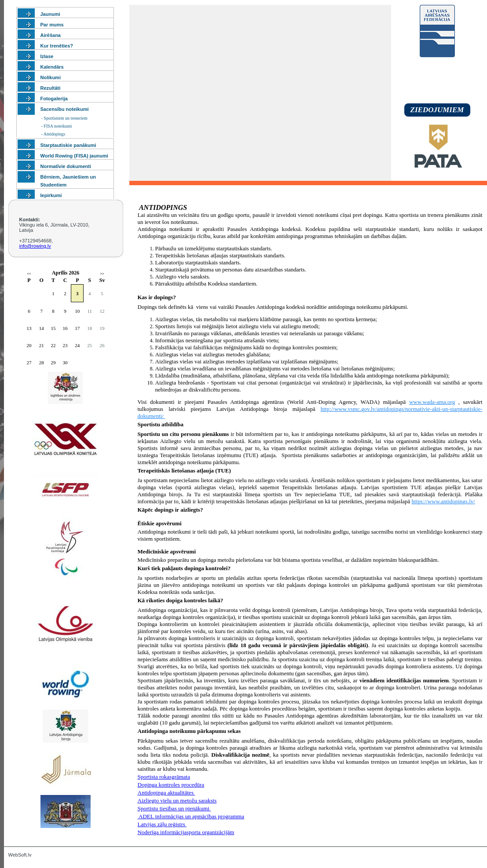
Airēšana (51, 35)
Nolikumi (51, 77)
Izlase (47, 56)
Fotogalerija (54, 99)
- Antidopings (53, 134)
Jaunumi (50, 14)
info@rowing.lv (35, 246)
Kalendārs (52, 67)
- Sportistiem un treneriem (64, 118)
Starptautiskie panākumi (68, 145)
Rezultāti (51, 88)
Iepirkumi (51, 195)
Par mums (52, 25)
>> (102, 274)
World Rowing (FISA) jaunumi (74, 156)
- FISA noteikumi (57, 126)
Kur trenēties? (57, 46)
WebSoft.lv (20, 855)
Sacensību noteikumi (65, 109)
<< (29, 274)
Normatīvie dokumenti (66, 166)
